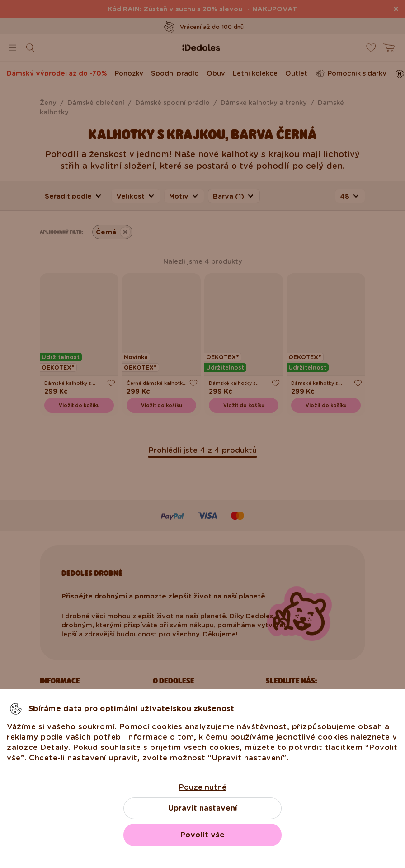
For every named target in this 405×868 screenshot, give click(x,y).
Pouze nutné (202, 787)
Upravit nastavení (203, 808)
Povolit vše (202, 835)
